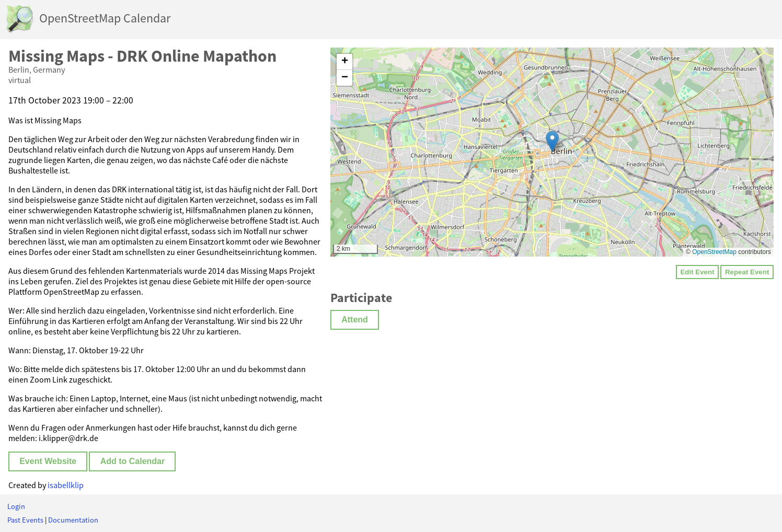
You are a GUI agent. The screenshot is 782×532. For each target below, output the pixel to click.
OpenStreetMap (714, 252)
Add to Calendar (133, 461)
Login (16, 506)
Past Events (25, 520)
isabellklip (66, 485)
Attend (355, 320)
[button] (552, 141)
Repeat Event (747, 272)
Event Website (48, 461)
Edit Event (697, 272)
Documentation (73, 520)
